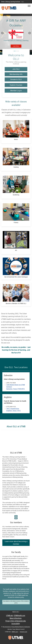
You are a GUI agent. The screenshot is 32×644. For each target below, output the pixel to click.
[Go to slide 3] (16, 51)
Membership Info (16, 74)
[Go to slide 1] (14, 51)
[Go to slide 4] (17, 51)
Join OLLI (16, 69)
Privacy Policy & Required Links (16, 621)
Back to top (16, 612)
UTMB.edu (10, 616)
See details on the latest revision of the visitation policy (16, 602)
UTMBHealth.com (19, 616)
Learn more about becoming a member (16, 543)
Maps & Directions (16, 618)
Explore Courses (16, 85)
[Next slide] (30, 33)
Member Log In (16, 91)
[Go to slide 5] (18, 51)
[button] (29, 6)
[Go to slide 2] (15, 51)
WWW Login (15, 632)
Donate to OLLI (16, 79)
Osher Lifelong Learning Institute (11, 2)
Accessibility (16, 624)
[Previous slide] (2, 33)
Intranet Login (23, 632)
